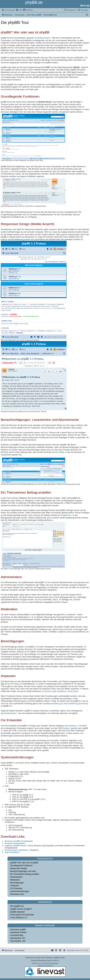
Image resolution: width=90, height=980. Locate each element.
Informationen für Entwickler (22, 915)
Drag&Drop (66, 515)
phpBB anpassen (18, 912)
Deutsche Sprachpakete (15, 843)
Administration (16, 877)
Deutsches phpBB (18, 930)
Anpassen (15, 886)
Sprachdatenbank (8, 713)
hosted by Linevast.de (45, 971)
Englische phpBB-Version (15, 846)
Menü (83, 6)
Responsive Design (19, 868)
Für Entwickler (16, 888)
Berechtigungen (17, 883)
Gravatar (5, 171)
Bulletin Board (44, 38)
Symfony (72, 726)
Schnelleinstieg (17, 935)
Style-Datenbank (12, 852)
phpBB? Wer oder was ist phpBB (24, 863)
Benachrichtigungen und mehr (23, 871)
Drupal (66, 728)
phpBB (37, 958)
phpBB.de (56, 960)
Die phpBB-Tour (17, 906)
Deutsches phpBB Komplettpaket (19, 841)
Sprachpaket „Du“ (18, 938)
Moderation (15, 880)
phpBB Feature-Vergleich (21, 909)
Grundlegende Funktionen (21, 866)
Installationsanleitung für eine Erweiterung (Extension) (65, 704)
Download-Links (17, 894)
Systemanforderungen (20, 891)
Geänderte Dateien (18, 932)
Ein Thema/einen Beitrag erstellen (25, 874)
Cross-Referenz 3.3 (19, 918)
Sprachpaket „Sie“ (18, 941)
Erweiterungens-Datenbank (16, 850)
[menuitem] (19, 10)
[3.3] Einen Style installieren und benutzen (60, 691)
